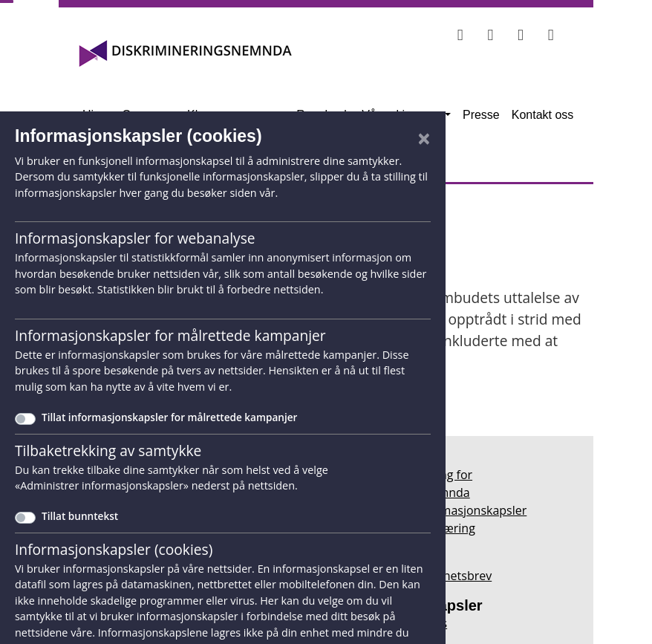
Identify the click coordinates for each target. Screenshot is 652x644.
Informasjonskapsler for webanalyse (135, 238)
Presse (481, 115)
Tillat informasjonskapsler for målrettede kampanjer (169, 417)
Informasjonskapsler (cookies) (114, 549)
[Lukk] (424, 138)
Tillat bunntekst (80, 516)
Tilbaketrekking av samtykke (108, 451)
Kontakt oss (543, 115)
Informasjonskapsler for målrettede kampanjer (170, 335)
